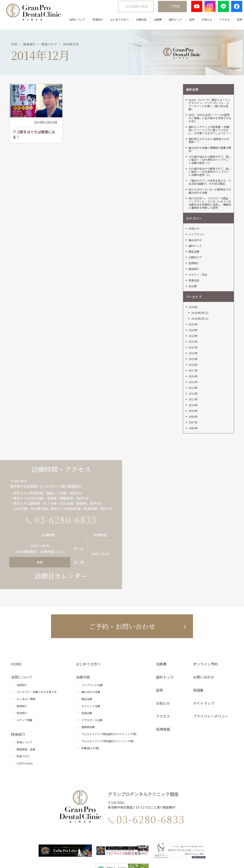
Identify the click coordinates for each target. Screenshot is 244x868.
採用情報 (163, 690)
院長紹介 (92, 22)
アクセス (219, 22)
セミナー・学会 (198, 235)
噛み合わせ (195, 201)
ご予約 (169, 9)
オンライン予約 (205, 625)
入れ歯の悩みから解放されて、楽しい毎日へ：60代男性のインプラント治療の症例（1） (210, 132)
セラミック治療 (91, 666)
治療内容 (136, 22)
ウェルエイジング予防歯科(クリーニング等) (108, 702)
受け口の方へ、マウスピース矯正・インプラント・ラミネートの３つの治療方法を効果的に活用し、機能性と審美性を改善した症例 (210, 163)
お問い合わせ (204, 638)
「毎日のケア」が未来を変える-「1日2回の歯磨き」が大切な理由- (210, 143)
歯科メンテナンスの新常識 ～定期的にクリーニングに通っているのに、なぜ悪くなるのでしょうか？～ (210, 91)
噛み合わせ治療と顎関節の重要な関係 (210, 110)
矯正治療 (194, 212)
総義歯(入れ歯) (90, 709)
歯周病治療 (88, 688)
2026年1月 (198, 279)
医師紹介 (22, 666)
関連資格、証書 (26, 710)
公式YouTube (25, 724)
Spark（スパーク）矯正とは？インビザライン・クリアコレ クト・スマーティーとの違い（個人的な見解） (209, 65)
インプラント (197, 195)
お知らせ (202, 22)
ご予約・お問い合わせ (122, 587)
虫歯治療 (87, 674)
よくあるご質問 (26, 660)
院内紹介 (22, 674)
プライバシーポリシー (211, 677)
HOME (16, 625)
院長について (25, 703)
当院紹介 (22, 645)
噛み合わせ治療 (91, 652)
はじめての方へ (114, 22)
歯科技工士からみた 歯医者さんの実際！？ (209, 101)
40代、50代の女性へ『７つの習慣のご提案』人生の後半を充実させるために (210, 79)
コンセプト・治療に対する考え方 (37, 652)
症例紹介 (194, 224)
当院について (72, 22)
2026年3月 (198, 274)
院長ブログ (23, 717)
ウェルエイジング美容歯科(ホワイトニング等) (109, 695)
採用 (234, 22)
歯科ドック (170, 22)
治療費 (152, 22)
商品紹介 (194, 230)
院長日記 (194, 241)
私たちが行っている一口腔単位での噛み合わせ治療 (210, 152)
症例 (187, 22)
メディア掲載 (25, 680)
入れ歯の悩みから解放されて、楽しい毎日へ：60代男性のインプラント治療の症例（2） (210, 120)
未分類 (193, 247)
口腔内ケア (195, 218)
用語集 (198, 651)
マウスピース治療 (92, 680)
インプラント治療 (92, 645)
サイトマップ (204, 664)
